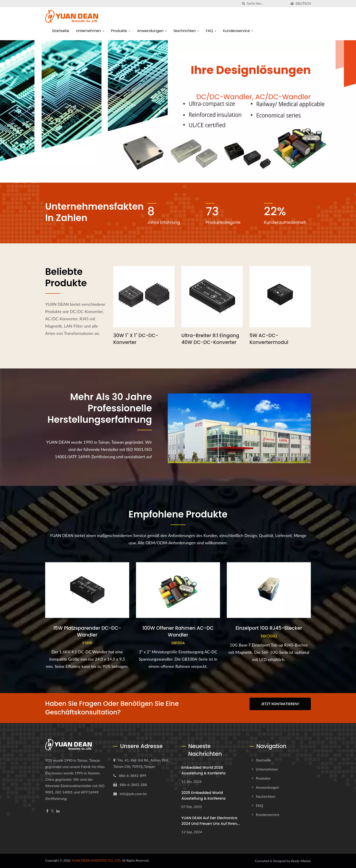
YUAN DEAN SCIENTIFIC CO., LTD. (96, 860)
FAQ (211, 31)
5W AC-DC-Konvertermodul (269, 339)
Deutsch (303, 4)
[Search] (267, 4)
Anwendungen (152, 31)
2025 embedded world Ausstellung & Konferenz (204, 796)
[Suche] (243, 4)
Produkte (121, 31)
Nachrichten (186, 31)
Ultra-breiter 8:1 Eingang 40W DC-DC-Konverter (210, 339)
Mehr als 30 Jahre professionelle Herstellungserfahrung (100, 408)
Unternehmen (90, 31)
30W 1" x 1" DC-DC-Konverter (136, 339)
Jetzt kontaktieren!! (280, 704)
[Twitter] (52, 811)
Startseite (61, 31)
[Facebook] (47, 811)
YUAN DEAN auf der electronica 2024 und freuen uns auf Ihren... (210, 821)
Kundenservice (238, 31)
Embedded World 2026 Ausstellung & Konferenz (204, 770)
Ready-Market (301, 861)
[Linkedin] (58, 811)
